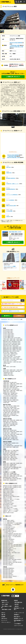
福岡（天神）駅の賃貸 (8, 406)
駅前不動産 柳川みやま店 (8, 555)
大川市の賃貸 (6, 361)
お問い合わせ (4, 619)
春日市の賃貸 (6, 353)
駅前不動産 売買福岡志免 (8, 568)
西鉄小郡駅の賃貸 (15, 411)
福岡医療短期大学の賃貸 (8, 495)
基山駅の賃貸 (14, 396)
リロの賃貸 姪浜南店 (16, 537)
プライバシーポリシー (6, 622)
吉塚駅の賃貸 (6, 392)
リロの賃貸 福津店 (7, 525)
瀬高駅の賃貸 (15, 400)
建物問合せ (7, 316)
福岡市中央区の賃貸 (7, 343)
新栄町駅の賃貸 (15, 415)
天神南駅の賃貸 (14, 438)
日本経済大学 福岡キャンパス (12, 184)
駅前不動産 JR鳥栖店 (8, 565)
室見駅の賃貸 (13, 420)
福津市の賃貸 (13, 340)
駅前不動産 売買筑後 (7, 574)
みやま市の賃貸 (13, 361)
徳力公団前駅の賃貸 (7, 479)
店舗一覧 (3, 615)
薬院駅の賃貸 (16, 406)
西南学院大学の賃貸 (7, 486)
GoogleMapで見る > (13, 152)
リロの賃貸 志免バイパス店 (9, 527)
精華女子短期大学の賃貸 (8, 491)
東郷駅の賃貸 (13, 386)
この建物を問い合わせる (13, 77)
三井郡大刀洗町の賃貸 (8, 357)
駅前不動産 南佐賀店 (17, 562)
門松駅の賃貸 (6, 466)
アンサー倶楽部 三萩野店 (8, 520)
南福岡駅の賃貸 (6, 393)
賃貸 (13, 596)
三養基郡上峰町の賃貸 (8, 374)
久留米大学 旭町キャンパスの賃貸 (11, 510)
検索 (22, 300)
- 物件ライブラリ (5, 602)
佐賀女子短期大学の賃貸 (8, 513)
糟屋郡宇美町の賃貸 (7, 347)
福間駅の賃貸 (19, 386)
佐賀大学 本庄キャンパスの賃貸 (10, 511)
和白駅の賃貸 (6, 453)
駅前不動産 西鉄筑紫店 (8, 543)
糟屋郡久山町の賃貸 (17, 350)
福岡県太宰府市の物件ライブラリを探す (13, 304)
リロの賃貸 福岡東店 (7, 526)
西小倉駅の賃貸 (13, 382)
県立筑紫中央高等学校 (11, 178)
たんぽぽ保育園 (9, 211)
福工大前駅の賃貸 (7, 389)
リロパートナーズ (18, 626)
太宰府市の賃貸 (6, 354)
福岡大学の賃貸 (16, 497)
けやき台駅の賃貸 (7, 396)
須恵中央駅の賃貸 (13, 459)
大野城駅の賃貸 (14, 393)
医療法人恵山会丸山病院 (11, 206)
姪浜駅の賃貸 (6, 420)
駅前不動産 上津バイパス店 (9, 551)
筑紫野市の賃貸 (14, 354)
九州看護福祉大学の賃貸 (8, 489)
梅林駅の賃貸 (19, 432)
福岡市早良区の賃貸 (7, 346)
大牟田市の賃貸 (6, 363)
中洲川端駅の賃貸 (13, 424)
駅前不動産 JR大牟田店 (8, 557)
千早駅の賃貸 (13, 391)
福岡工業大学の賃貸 (7, 497)
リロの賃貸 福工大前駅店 (8, 528)
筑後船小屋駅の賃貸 (7, 400)
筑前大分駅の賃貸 (14, 469)
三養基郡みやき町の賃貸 (8, 375)
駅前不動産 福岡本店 (7, 535)
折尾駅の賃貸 (6, 385)
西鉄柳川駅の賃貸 (7, 415)
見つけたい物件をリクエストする (13, 311)
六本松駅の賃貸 (6, 436)
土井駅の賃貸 (6, 456)
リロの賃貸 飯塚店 (16, 525)
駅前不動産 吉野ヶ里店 (8, 564)
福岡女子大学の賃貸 (7, 498)
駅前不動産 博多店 (18, 534)
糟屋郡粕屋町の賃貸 (7, 351)
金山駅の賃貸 (6, 434)
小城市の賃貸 (19, 370)
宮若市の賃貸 (19, 339)
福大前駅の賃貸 (6, 433)
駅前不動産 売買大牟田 (8, 575)
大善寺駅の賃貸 (13, 414)
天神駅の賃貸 (6, 424)
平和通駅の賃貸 (13, 473)
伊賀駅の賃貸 (13, 456)
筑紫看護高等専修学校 (11, 189)
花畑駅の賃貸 (6, 414)
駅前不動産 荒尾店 (7, 559)
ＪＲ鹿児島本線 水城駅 (15, 45)
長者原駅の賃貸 (6, 457)
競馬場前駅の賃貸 (7, 477)
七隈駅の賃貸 (13, 433)
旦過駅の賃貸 (6, 475)
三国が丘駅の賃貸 (7, 411)
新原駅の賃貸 (6, 460)
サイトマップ (4, 620)
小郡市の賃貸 (6, 355)
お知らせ (3, 613)
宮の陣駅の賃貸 (6, 413)
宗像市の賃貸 (13, 339)
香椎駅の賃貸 (6, 391)
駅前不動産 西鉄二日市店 (8, 542)
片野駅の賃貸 (6, 476)
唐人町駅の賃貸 (13, 422)
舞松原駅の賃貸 (15, 454)
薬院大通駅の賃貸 (7, 437)
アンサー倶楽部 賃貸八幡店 (9, 522)
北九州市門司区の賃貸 (8, 330)
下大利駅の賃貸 (6, 409)
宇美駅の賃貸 (13, 460)
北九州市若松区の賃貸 (8, 331)
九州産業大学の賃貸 (17, 487)
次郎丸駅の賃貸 (13, 430)
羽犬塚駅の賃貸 (13, 399)
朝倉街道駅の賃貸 (7, 410)
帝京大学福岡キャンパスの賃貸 (10, 506)
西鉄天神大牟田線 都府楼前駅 (16, 43)
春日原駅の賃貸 (13, 407)
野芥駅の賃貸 (13, 432)
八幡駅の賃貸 (13, 384)
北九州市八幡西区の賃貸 (8, 338)
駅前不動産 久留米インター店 (9, 549)
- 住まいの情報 (5, 604)
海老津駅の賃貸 (13, 385)
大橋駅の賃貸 (6, 407)
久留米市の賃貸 (16, 358)
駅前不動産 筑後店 (7, 553)
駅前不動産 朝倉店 (18, 545)
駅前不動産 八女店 (16, 553)
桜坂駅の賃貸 (13, 436)
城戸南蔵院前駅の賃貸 (16, 467)
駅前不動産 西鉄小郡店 (8, 545)
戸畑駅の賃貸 (6, 384)
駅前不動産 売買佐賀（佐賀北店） (10, 576)
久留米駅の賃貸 (13, 397)
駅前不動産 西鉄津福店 (8, 550)
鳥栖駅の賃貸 (6, 397)
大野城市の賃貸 (13, 353)
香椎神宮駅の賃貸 (7, 454)
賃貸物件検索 (4, 600)
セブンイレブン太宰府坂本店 (12, 195)
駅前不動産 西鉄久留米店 (16, 546)
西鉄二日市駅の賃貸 (15, 409)
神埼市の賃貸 (6, 371)
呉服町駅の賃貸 (15, 443)
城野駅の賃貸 (13, 476)
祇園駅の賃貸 (6, 426)
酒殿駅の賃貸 (13, 457)
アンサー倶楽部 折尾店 (8, 523)
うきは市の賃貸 (17, 357)
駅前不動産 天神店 (17, 535)
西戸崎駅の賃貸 (6, 450)
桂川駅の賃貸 (6, 470)
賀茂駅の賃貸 (6, 432)
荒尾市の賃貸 (6, 367)
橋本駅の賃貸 (6, 430)
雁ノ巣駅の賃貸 (6, 452)
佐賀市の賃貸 (6, 370)
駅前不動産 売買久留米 (8, 572)
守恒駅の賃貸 (14, 477)
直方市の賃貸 (17, 338)
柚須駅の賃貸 (19, 463)
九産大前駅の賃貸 (15, 389)
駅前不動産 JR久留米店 (8, 547)
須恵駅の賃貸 (6, 459)
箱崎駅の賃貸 (19, 391)
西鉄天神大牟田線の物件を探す (13, 307)
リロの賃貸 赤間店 (18, 523)
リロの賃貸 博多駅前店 (8, 534)
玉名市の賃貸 (13, 367)
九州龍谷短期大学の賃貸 (8, 501)
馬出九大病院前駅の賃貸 (8, 446)
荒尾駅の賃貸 (13, 401)
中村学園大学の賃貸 (17, 486)
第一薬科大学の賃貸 (7, 487)
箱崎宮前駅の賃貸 (18, 446)
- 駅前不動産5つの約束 (6, 609)
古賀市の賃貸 (19, 340)
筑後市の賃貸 (19, 359)
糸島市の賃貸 (15, 346)
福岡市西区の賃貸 (7, 344)
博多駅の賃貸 (13, 392)
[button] (1, 285)
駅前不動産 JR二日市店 (8, 541)
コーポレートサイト (19, 613)
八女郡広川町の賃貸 (17, 362)
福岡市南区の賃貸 (16, 343)
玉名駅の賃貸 (6, 403)
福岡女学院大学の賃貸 (8, 490)
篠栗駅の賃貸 (13, 466)
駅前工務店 (17, 617)
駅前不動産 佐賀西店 (7, 562)
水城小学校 (8, 167)
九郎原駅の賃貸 (6, 469)
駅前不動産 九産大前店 (8, 530)
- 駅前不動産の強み (18, 602)
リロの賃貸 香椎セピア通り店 (9, 531)
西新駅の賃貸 (6, 422)
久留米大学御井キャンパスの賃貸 (10, 509)
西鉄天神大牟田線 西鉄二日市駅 (16, 47)
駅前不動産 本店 (7, 546)
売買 (17, 596)
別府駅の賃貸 (19, 434)
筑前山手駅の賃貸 (7, 467)
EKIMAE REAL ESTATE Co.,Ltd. (12, 629)
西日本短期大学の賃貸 (8, 505)
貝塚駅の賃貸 (15, 447)
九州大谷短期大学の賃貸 (8, 503)
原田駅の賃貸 (13, 395)
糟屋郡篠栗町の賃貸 (17, 347)
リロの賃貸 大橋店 (7, 538)
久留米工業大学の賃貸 (8, 507)
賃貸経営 (16, 600)
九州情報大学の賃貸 (7, 502)
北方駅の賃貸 (19, 476)
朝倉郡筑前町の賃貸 (7, 358)
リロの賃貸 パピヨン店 (8, 533)
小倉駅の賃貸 (6, 382)
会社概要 (3, 617)
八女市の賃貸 (13, 359)
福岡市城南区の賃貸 (16, 344)
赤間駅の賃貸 (6, 386)
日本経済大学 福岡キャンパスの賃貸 (11, 499)
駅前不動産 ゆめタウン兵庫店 (9, 561)
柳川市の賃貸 (6, 359)
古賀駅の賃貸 (6, 388)
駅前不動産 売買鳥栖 (7, 578)
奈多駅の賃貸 (13, 452)
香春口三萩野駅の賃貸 (14, 475)
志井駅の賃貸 (6, 480)
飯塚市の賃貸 (6, 340)
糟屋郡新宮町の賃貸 (7, 350)
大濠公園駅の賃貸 (7, 423)
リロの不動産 (18, 624)
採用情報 (17, 615)
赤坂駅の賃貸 (14, 423)
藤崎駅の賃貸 (19, 420)
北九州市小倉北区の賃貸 (8, 334)
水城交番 (8, 217)
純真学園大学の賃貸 (7, 494)
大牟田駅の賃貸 (6, 401)
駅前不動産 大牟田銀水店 (8, 558)
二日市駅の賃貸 (6, 395)
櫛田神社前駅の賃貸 (7, 440)
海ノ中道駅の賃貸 (14, 450)
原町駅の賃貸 (6, 465)
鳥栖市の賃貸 (13, 370)
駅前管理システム (18, 619)
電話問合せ (19, 316)
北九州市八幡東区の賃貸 (8, 336)
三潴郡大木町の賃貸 (7, 362)
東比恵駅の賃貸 (6, 427)
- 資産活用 (16, 606)
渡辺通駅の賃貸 (6, 438)
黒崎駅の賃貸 (19, 384)
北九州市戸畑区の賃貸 (8, 332)
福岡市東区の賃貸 (7, 342)
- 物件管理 (16, 604)
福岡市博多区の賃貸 (16, 342)
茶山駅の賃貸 (13, 434)
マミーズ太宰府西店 (10, 200)
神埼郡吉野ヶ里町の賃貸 (15, 371)
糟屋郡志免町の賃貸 (7, 348)
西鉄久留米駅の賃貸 (15, 413)
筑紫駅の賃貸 (14, 410)
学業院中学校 (9, 173)
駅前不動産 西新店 (7, 537)
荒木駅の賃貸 (6, 399)
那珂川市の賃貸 (16, 351)
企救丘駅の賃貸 (13, 480)
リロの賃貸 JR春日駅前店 (9, 539)
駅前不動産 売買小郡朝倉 (8, 571)
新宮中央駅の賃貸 (13, 388)
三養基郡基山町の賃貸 (8, 373)
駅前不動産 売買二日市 (8, 570)
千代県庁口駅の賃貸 (7, 444)
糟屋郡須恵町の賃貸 (17, 348)
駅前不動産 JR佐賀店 (16, 559)
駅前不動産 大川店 (7, 554)
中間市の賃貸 (6, 339)
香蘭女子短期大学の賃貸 (8, 493)
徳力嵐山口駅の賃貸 (17, 479)
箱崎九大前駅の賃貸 (7, 447)
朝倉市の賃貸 (13, 355)
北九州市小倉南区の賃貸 (8, 335)
